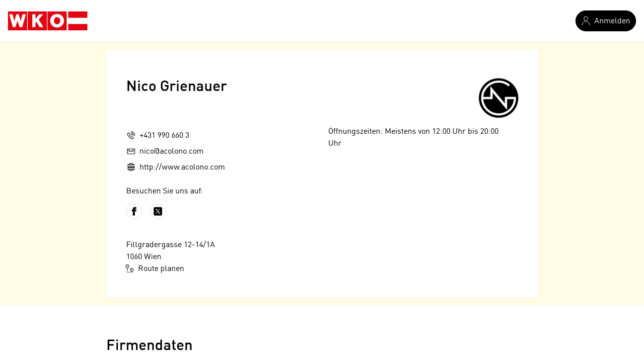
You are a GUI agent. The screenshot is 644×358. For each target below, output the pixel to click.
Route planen (155, 268)
